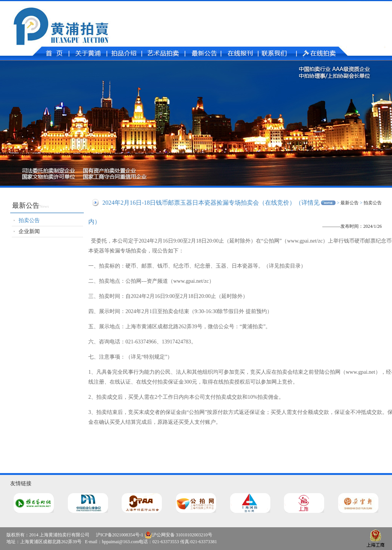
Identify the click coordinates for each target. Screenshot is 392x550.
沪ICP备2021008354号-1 (120, 535)
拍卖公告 (29, 220)
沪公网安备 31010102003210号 (178, 535)
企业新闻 (29, 231)
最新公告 (350, 203)
